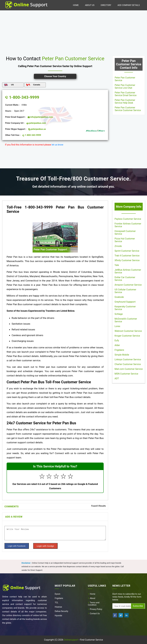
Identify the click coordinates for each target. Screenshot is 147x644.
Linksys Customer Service (128, 359)
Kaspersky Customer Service (125, 308)
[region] (73, 32)
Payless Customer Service (128, 219)
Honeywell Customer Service (125, 233)
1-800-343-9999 (22, 97)
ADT (117, 378)
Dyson (57, 594)
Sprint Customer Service (127, 251)
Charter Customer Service (128, 364)
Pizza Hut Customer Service (125, 240)
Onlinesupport (71, 640)
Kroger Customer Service (127, 336)
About (92, 598)
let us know (57, 145)
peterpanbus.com (36, 123)
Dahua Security (61, 611)
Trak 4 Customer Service (127, 256)
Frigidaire (119, 350)
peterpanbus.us (37, 129)
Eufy (117, 340)
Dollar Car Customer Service (125, 279)
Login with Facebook (17, 546)
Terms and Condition (94, 604)
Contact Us (94, 613)
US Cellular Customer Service (125, 291)
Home (76, 5)
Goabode (119, 297)
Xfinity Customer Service (127, 260)
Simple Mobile (122, 355)
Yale (117, 265)
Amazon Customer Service (128, 285)
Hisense (58, 607)
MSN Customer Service (126, 374)
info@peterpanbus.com (40, 117)
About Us (90, 5)
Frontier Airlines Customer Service (128, 225)
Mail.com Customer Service (129, 369)
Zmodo (118, 246)
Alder (117, 345)
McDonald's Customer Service (126, 320)
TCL (56, 603)
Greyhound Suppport (125, 302)
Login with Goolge (45, 546)
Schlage (119, 314)
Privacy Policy (95, 609)
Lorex (117, 326)
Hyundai (58, 616)
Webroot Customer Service (128, 331)
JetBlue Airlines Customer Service (128, 271)
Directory (106, 5)
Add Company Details (129, 5)
